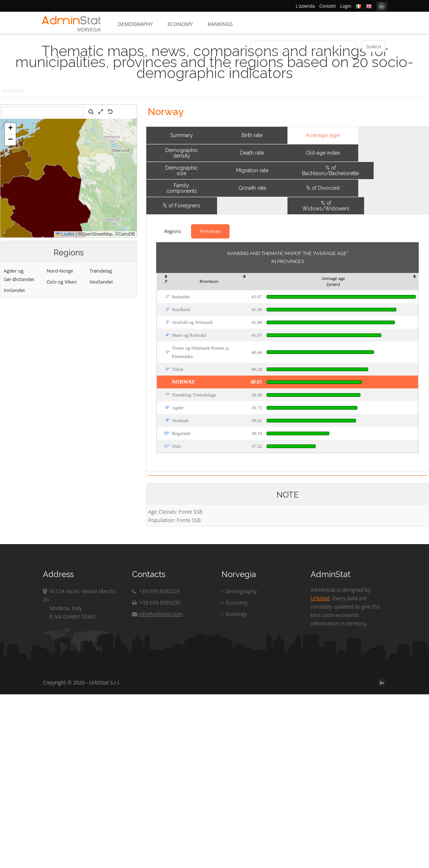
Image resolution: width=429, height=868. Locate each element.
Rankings (220, 24)
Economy (180, 24)
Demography (135, 24)
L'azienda (305, 6)
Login (346, 6)
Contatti (328, 6)
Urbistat (320, 598)
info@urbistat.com (157, 614)
